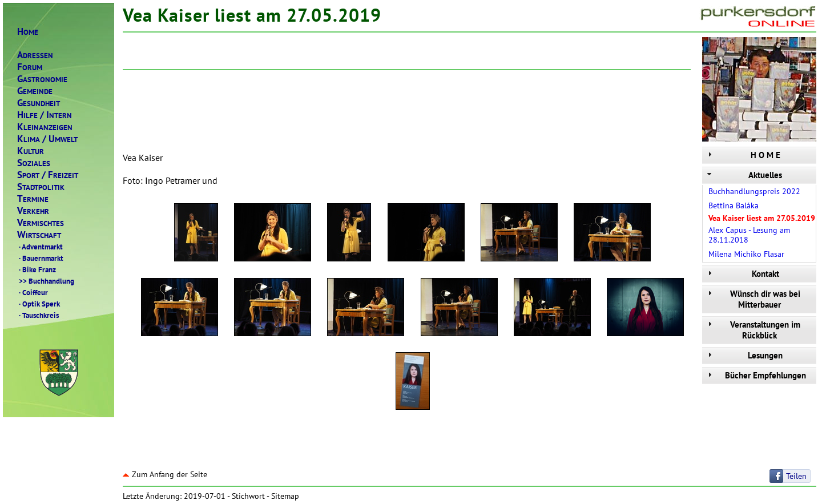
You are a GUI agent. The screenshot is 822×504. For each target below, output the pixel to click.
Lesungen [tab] (744, 355)
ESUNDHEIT (39, 103)
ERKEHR (33, 211)
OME (28, 32)
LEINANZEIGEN (45, 127)
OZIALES (34, 163)
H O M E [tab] (743, 155)
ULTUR (31, 151)
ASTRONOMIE (42, 79)
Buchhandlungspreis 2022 (754, 191)
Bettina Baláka (734, 205)
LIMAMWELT (47, 139)
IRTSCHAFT (39, 235)
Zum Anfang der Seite (165, 474)
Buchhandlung (46, 281)
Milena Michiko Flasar (746, 254)
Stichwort (248, 496)
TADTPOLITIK (41, 187)
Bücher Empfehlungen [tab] (755, 375)
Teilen (796, 476)
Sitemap (285, 496)
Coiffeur (33, 292)
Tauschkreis (38, 315)
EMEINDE (35, 91)
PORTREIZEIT (48, 175)
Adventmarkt (40, 247)
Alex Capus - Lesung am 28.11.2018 (749, 235)
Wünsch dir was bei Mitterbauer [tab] (753, 299)
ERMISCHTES (41, 223)
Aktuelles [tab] (744, 175)
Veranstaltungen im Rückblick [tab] (753, 330)
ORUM (30, 67)
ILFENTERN (45, 115)
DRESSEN (35, 55)
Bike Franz (37, 269)
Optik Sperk (39, 304)
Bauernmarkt (40, 258)
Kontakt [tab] (742, 274)
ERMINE (33, 199)
